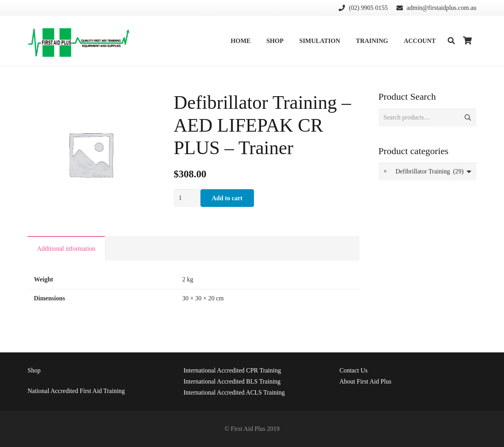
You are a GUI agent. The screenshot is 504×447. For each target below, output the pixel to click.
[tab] (66, 248)
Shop (34, 370)
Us (354, 370)
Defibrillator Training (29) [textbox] (424, 172)
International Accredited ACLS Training (234, 392)
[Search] (451, 41)
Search (468, 118)
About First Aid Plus (365, 381)
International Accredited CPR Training (232, 370)
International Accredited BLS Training (232, 381)
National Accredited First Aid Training (76, 391)
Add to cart (227, 198)
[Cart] (468, 41)
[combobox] (427, 172)
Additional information (66, 249)
